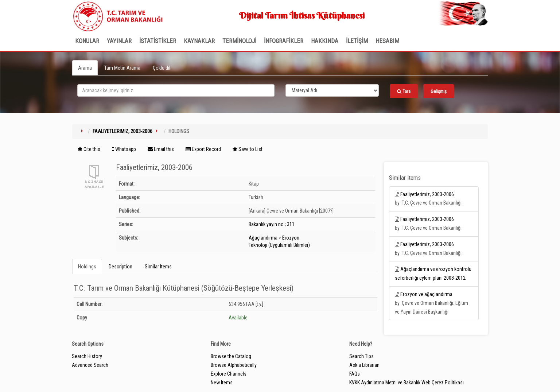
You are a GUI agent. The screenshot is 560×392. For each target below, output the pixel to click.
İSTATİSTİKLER (158, 41)
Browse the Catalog (231, 356)
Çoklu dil (162, 68)
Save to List (248, 149)
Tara (404, 91)
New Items (222, 383)
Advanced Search (90, 365)
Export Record (203, 149)
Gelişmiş (439, 91)
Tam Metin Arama (122, 68)
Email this (161, 149)
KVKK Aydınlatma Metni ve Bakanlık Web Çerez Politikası (407, 383)
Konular (87, 41)
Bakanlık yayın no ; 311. (272, 224)
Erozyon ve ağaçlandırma (426, 294)
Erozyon (291, 238)
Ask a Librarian (364, 365)
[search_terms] (176, 90)
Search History (87, 356)
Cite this (89, 149)
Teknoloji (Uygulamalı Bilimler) (279, 245)
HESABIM (387, 41)
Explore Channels (229, 374)
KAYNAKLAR (199, 41)
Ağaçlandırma (263, 238)
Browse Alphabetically (234, 365)
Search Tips (361, 356)
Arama (85, 68)
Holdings (87, 267)
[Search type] (332, 90)
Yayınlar (119, 41)
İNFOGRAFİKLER (284, 41)
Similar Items (158, 267)
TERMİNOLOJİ (239, 41)
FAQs (355, 374)
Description (120, 267)
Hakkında (325, 41)
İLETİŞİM (357, 41)
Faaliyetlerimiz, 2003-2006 (122, 131)
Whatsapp (124, 149)
